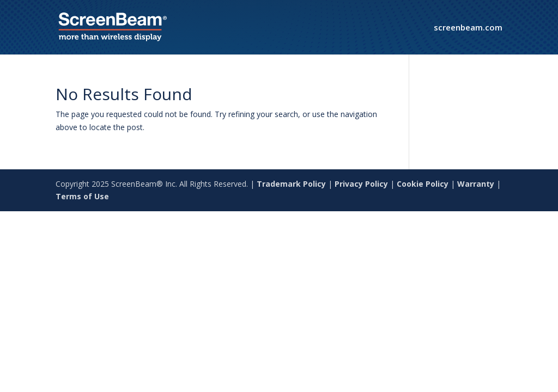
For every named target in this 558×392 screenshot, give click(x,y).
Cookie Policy (423, 184)
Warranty (476, 184)
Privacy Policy (361, 184)
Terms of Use (82, 196)
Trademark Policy (291, 184)
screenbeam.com (468, 28)
